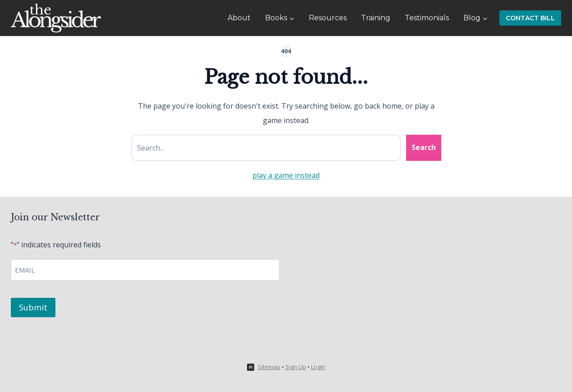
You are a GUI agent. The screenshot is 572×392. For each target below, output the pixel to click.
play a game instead (286, 175)
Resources (328, 18)
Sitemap (269, 367)
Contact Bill (530, 18)
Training (376, 18)
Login (318, 367)
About (239, 18)
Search (424, 147)
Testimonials (427, 18)
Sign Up (296, 367)
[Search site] (266, 148)
